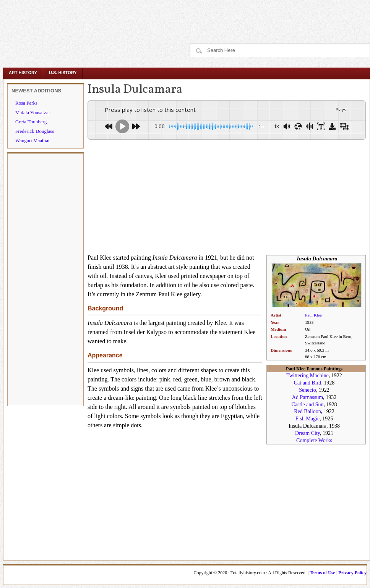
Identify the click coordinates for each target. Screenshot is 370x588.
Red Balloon (307, 411)
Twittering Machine (308, 376)
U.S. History (63, 73)
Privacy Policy (352, 573)
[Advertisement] (142, 17)
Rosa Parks (26, 103)
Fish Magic (308, 419)
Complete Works (314, 440)
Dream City (308, 433)
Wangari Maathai (32, 140)
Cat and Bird (308, 383)
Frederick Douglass (35, 131)
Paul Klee (313, 315)
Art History (23, 73)
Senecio (307, 390)
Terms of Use (322, 573)
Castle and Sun (308, 405)
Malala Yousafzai (32, 112)
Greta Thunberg (31, 122)
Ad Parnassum (308, 397)
